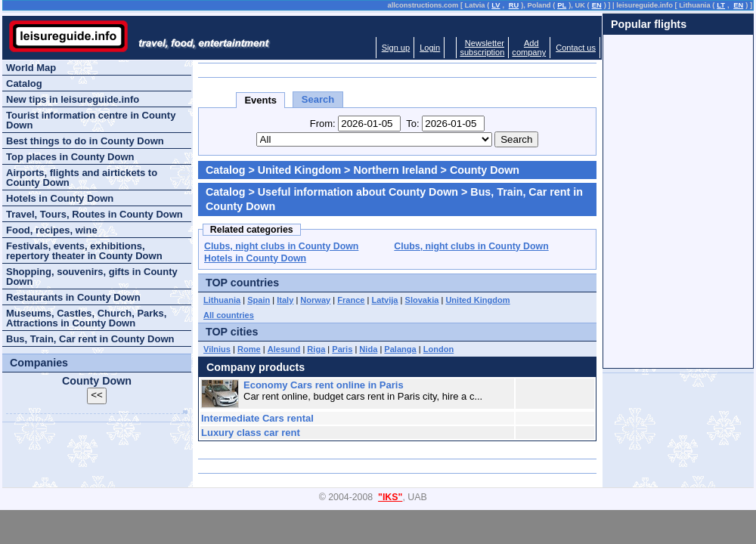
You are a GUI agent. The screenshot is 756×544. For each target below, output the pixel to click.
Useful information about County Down (358, 192)
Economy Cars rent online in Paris (324, 385)
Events (260, 100)
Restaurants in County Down (73, 297)
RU (514, 5)
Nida (368, 349)
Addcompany (529, 48)
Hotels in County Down (255, 258)
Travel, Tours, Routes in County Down (94, 214)
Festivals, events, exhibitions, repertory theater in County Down (84, 251)
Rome (249, 349)
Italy (285, 300)
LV (496, 5)
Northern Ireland (395, 170)
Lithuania (222, 300)
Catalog (225, 170)
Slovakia (422, 300)
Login (430, 48)
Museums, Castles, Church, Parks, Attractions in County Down (86, 318)
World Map (31, 68)
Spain (259, 300)
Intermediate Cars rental (257, 418)
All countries (229, 315)
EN (597, 5)
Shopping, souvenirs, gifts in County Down (92, 277)
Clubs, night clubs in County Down (281, 246)
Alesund (284, 349)
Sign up (396, 48)
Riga (316, 349)
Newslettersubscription (482, 48)
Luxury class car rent (251, 433)
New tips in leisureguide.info (73, 99)
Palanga (400, 349)
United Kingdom (299, 170)
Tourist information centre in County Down (91, 120)
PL (562, 5)
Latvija (385, 300)
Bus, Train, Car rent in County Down (90, 339)
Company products (256, 367)
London (439, 349)
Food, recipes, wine (52, 230)
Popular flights (649, 24)
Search (318, 99)
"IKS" (390, 497)
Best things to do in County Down (85, 141)
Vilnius (217, 349)
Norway (315, 300)
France (351, 300)
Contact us (576, 48)
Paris (342, 349)
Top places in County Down (70, 157)
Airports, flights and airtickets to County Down (82, 178)
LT (721, 5)
